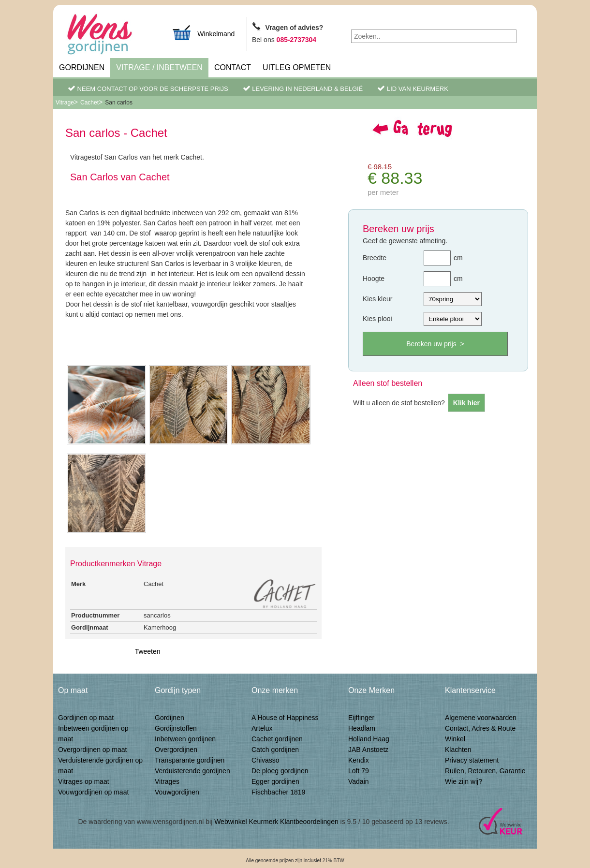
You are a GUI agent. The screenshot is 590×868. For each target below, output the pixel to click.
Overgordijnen (176, 750)
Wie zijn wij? (464, 781)
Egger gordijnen (275, 781)
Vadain (359, 781)
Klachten (458, 750)
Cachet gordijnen (277, 739)
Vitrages (167, 781)
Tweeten (148, 651)
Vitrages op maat (84, 781)
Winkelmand (203, 33)
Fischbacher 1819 (278, 792)
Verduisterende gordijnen (192, 771)
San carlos (119, 103)
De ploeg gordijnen (280, 771)
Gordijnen (82, 67)
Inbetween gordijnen (185, 739)
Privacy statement (472, 760)
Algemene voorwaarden (481, 718)
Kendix (359, 760)
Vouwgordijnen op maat (93, 792)
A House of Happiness (285, 718)
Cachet (89, 103)
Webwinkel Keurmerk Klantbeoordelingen (276, 822)
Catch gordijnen (275, 750)
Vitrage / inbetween (159, 67)
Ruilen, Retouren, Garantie (485, 771)
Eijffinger (361, 718)
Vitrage (65, 103)
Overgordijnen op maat (92, 750)
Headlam (362, 728)
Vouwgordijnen (177, 792)
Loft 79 (359, 771)
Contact (233, 67)
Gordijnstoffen (176, 728)
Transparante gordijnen (190, 760)
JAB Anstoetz (368, 750)
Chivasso (265, 760)
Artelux (262, 728)
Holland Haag (369, 739)
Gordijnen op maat (86, 718)
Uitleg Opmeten (297, 67)
